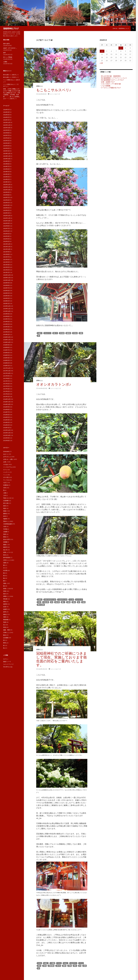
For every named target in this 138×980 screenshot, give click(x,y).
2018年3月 (6, 360)
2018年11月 (7, 340)
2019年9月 (6, 314)
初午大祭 (6, 503)
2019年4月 (6, 327)
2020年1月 (6, 303)
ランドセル (6, 480)
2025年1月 (6, 151)
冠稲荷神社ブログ (11, 28)
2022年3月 (6, 239)
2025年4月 (6, 143)
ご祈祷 (53, 963)
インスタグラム (8, 467)
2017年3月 (6, 391)
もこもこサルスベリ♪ (54, 90)
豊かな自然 (41, 605)
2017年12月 (7, 368)
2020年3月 (6, 298)
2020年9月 (6, 283)
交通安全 (6, 485)
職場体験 (6, 620)
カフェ (5, 470)
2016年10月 (7, 404)
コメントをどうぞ (55, 94)
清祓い (5, 583)
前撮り (5, 511)
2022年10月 (7, 221)
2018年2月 (6, 363)
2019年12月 (7, 306)
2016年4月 (6, 420)
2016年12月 (7, 399)
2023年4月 (6, 205)
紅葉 (5, 607)
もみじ (66, 963)
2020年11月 (7, 278)
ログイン (6, 659)
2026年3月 (6, 115)
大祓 (5, 526)
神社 (74, 602)
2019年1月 (6, 334)
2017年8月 (6, 378)
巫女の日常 (6, 539)
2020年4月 (6, 296)
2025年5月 (6, 141)
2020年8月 (6, 285)
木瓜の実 (46, 602)
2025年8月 (6, 133)
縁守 (5, 53)
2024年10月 (7, 159)
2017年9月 (6, 376)
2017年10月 (7, 373)
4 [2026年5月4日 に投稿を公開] (102, 51)
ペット (5, 475)
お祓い (46, 963)
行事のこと (6, 632)
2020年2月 (6, 301)
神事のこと (6, 596)
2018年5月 (6, 355)
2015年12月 (7, 430)
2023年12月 (7, 185)
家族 (5, 537)
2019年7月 (6, 319)
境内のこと (6, 521)
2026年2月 (6, 117)
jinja (40, 963)
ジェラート (6, 472)
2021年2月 (6, 270)
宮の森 (62, 333)
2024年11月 (7, 156)
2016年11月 (7, 402)
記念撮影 (6, 638)
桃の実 (57, 602)
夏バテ (55, 333)
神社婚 (5, 599)
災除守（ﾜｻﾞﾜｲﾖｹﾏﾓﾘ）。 (10, 48)
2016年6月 (6, 415)
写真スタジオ (7, 498)
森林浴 (69, 333)
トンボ (71, 600)
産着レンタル (7, 589)
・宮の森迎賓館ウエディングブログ (112, 80)
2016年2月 (6, 425)
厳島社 (5, 514)
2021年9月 (6, 252)
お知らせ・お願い (8, 459)
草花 (5, 627)
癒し (63, 602)
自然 (84, 602)
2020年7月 (6, 288)
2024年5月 (6, 172)
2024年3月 (6, 177)
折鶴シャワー (7, 552)
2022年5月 (6, 234)
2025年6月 (6, 138)
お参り (40, 333)
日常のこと (39, 86)
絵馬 (5, 612)
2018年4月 (6, 358)
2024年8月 (6, 164)
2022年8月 (6, 226)
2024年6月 (6, 169)
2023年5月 (6, 203)
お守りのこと (7, 457)
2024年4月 (6, 174)
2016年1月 (6, 428)
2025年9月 (6, 130)
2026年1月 (6, 120)
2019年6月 (6, 322)
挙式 (5, 555)
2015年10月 (7, 435)
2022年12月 (7, 216)
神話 (5, 601)
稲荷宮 (5, 604)
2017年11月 (7, 371)
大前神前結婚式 (8, 524)
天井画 (5, 529)
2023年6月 (6, 200)
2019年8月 (6, 316)
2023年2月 (6, 210)
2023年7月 (6, 197)
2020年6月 (6, 291)
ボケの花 (6, 477)
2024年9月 (6, 161)
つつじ (59, 963)
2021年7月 (6, 257)
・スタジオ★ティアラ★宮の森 (110, 84)
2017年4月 (6, 389)
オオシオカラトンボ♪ (54, 384)
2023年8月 (6, 195)
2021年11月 (7, 247)
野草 (5, 643)
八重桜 (5, 62)
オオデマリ (73, 963)
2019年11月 (7, 309)
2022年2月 (6, 241)
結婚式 (5, 609)
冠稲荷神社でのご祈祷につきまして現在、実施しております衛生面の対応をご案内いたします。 (62, 659)
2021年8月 (6, 254)
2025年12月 (7, 122)
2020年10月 (7, 280)
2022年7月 (6, 228)
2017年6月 (6, 384)
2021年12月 (7, 244)
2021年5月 (6, 262)
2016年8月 (6, 409)
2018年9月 (6, 345)
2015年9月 (6, 438)
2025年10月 (7, 128)
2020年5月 (6, 293)
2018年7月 (6, 350)
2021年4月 (6, 265)
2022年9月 (6, 223)
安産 (45, 966)
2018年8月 (6, 347)
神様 (81, 333)
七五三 (5, 483)
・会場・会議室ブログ (107, 82)
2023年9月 (6, 192)
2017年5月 (6, 386)
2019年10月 (7, 311)
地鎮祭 (5, 519)
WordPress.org (8, 667)
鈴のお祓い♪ (7, 75)
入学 (5, 495)
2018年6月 (6, 353)
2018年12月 (7, 337)
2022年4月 (6, 236)
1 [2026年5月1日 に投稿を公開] (121, 48)
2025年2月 (6, 148)
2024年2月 (6, 179)
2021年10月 (7, 249)
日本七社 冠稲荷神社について (121, 28)
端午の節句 (6, 44)
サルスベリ (48, 333)
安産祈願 (51, 966)
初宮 (5, 506)
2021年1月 (6, 272)
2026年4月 (6, 112)
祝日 (5, 594)
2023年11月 (7, 187)
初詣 (5, 508)
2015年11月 (7, 433)
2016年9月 (6, 407)
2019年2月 (6, 332)
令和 (5, 488)
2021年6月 (6, 259)
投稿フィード (7, 662)
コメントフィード (8, 664)
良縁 (5, 622)
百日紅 (75, 333)
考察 (5, 617)
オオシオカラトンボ (50, 600)
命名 (5, 516)
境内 (39, 966)
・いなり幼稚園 (105, 86)
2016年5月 (6, 417)
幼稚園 (5, 542)
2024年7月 (6, 166)
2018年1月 (6, 366)
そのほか (6, 464)
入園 (5, 493)
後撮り (5, 545)
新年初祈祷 (6, 557)
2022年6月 (6, 231)
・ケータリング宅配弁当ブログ (110, 88)
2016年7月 (6, 412)
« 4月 (101, 63)
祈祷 (70, 966)
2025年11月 (7, 125)
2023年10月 (7, 190)
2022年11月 (7, 218)
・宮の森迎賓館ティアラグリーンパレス (113, 78)
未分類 (5, 570)
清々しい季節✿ (8, 57)
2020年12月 (7, 275)
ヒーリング (79, 600)
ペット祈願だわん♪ (9, 80)
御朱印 (5, 547)
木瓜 (39, 602)
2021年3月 (6, 267)
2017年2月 (6, 394)
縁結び (5, 614)
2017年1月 (6, 397)
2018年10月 (7, 342)
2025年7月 (6, 135)
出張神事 (6, 501)
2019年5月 (6, 324)
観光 (5, 635)
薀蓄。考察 (6, 630)
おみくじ (6, 454)
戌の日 (58, 966)
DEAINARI (6, 451)
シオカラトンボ (62, 600)
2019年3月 (6, 329)
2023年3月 (6, 208)
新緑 (64, 966)
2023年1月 (6, 213)
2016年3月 (6, 422)
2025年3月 (6, 146)
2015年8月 (6, 440)
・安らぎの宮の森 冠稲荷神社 (110, 76)
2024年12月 (7, 153)
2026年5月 (6, 110)
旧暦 (5, 563)
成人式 (5, 550)
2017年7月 (6, 381)
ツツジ (81, 963)
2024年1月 (6, 182)
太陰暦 (5, 532)
